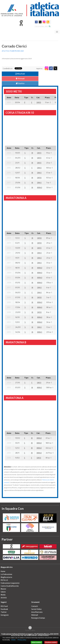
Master (3, 589)
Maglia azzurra (6, 577)
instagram (44, 22)
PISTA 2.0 (4, 580)
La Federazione (6, 574)
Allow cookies (36, 642)
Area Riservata (37, 612)
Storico (20, 83)
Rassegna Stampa (38, 618)
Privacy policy (22, 640)
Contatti (35, 606)
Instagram (5, 615)
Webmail (35, 615)
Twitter (4, 612)
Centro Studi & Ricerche (10, 586)
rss (48, 22)
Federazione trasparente (10, 583)
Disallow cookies (51, 642)
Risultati (20, 74)
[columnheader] (9, 98)
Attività (4, 598)
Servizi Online (36, 609)
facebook (36, 22)
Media (3, 595)
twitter (40, 22)
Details (13, 640)
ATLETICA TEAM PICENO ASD (13, 51)
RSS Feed (4, 606)
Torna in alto (30, 630)
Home (3, 571)
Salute (3, 592)
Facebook (4, 609)
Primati (20, 79)
